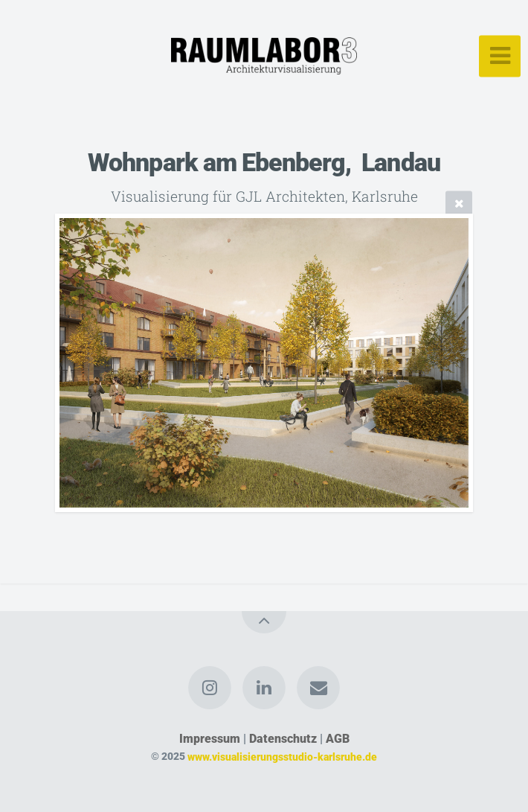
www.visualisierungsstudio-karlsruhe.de (282, 757)
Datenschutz (283, 739)
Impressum (210, 739)
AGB (338, 739)
